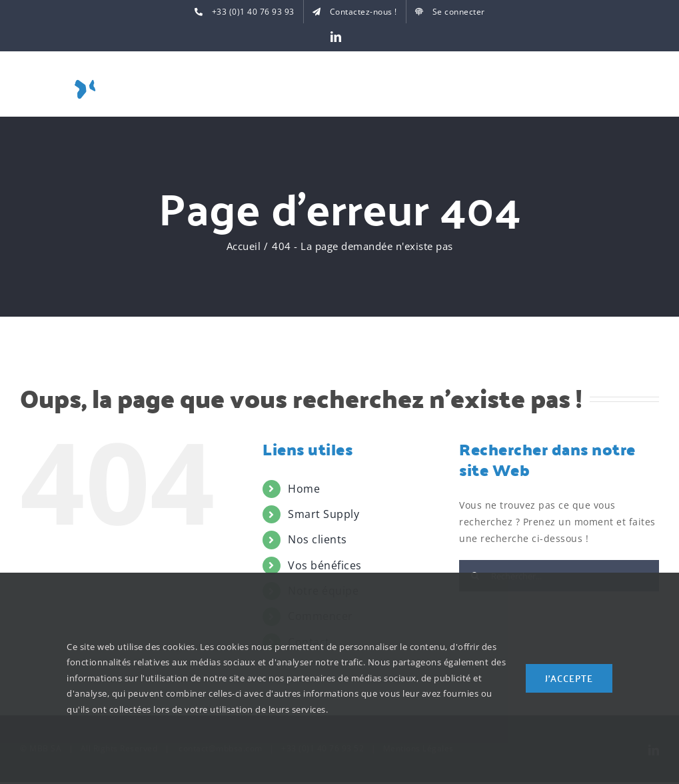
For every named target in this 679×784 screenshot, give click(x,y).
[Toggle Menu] (649, 87)
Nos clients (318, 539)
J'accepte (569, 678)
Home (304, 489)
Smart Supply (324, 514)
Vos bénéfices (325, 565)
